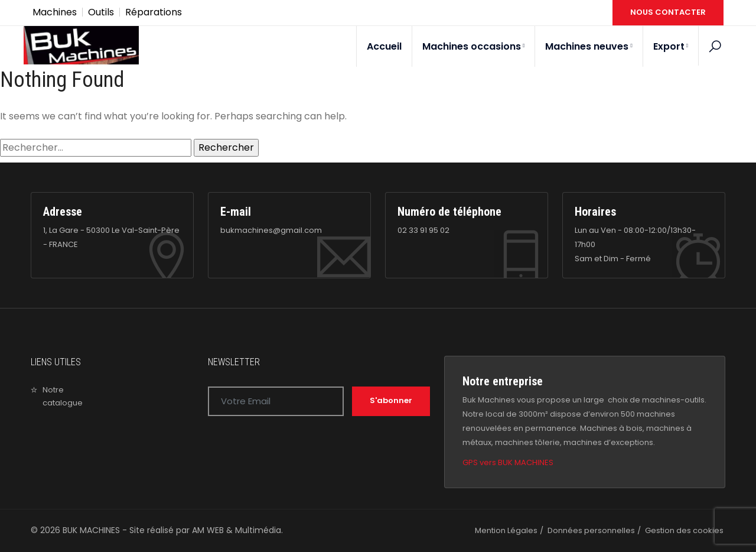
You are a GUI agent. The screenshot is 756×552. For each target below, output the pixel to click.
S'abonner (391, 400)
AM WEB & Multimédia (237, 530)
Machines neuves (589, 46)
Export (671, 46)
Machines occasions (473, 46)
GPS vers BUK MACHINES (508, 462)
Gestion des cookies (684, 530)
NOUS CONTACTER (668, 12)
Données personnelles (591, 530)
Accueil (384, 46)
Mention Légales (506, 530)
